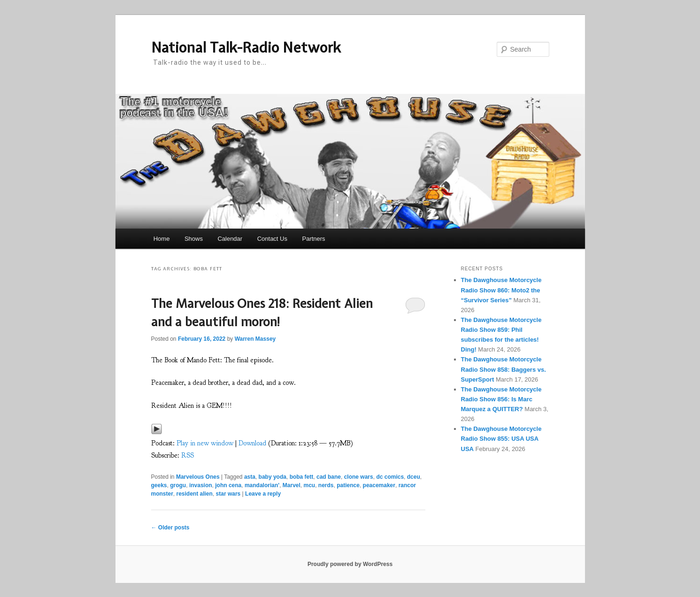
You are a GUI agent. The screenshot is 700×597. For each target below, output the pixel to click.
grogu (178, 485)
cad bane (329, 477)
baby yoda (273, 477)
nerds (326, 485)
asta (250, 477)
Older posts (170, 528)
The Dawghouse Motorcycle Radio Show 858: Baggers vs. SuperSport (504, 369)
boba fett (302, 477)
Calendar (230, 239)
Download (252, 443)
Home (162, 239)
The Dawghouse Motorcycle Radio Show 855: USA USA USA (501, 439)
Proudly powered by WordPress (350, 564)
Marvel (292, 485)
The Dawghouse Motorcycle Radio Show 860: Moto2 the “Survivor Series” (501, 290)
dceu (414, 477)
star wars (228, 494)
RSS (188, 455)
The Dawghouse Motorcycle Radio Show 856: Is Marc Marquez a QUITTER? (501, 399)
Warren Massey (255, 339)
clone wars (359, 477)
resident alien (195, 494)
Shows (194, 239)
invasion (201, 485)
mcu (310, 485)
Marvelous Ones (198, 477)
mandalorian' (262, 485)
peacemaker (379, 485)
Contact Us (272, 239)
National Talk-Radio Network (246, 47)
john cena (228, 485)
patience (348, 485)
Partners (313, 239)
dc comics (390, 477)
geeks (159, 485)
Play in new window (205, 443)
